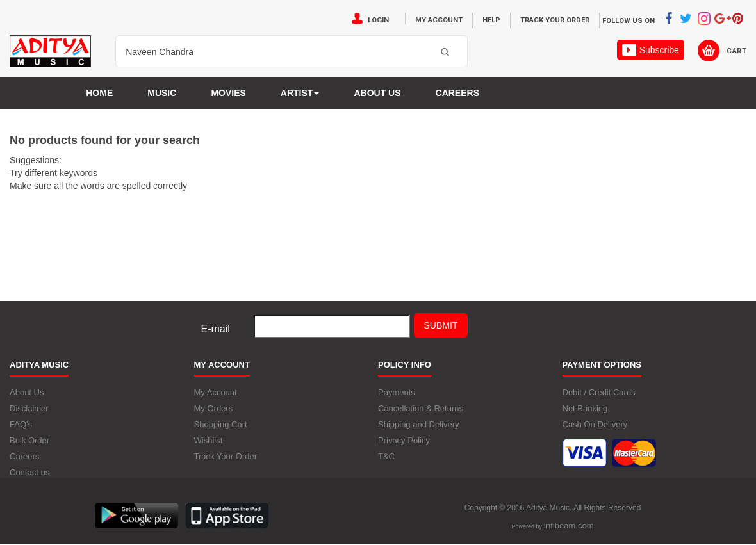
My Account (439, 20)
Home (99, 93)
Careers (457, 93)
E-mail (216, 329)
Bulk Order (29, 440)
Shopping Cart (221, 424)
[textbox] (275, 52)
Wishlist (209, 440)
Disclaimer (29, 408)
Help (491, 20)
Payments (397, 392)
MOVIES (228, 93)
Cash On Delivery (595, 424)
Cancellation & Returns (421, 408)
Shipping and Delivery (418, 424)
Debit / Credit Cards (599, 392)
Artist (300, 93)
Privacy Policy (404, 440)
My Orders (214, 408)
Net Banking (585, 408)
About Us (27, 392)
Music (162, 93)
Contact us (29, 472)
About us (377, 93)
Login (378, 20)
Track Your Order (555, 20)
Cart (736, 51)
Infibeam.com (568, 525)
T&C (386, 456)
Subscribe (651, 50)
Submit (441, 325)
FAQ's (21, 424)
